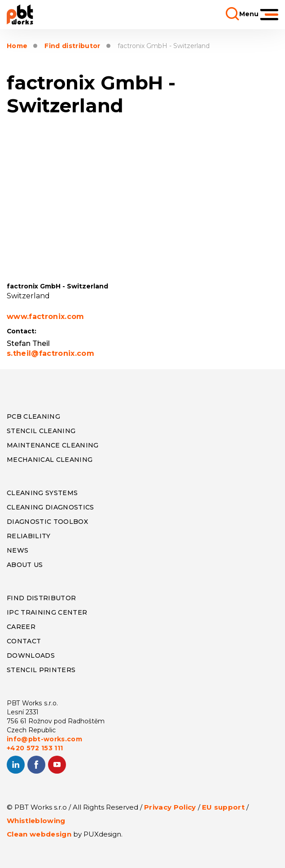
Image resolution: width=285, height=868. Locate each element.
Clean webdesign (39, 834)
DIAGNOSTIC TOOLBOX (47, 522)
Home (17, 46)
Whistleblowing (36, 821)
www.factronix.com (46, 317)
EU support (223, 807)
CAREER (21, 627)
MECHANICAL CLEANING (50, 460)
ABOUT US (25, 565)
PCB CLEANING (33, 416)
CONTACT (24, 641)
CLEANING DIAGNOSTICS (50, 507)
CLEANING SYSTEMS (42, 493)
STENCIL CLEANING (41, 431)
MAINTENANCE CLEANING (53, 445)
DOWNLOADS (31, 655)
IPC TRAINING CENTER (47, 612)
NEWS (18, 550)
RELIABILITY (29, 536)
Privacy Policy (170, 807)
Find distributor (72, 46)
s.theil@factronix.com (50, 353)
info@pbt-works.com (44, 739)
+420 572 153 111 (35, 748)
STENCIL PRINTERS (41, 670)
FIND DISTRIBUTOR (41, 598)
